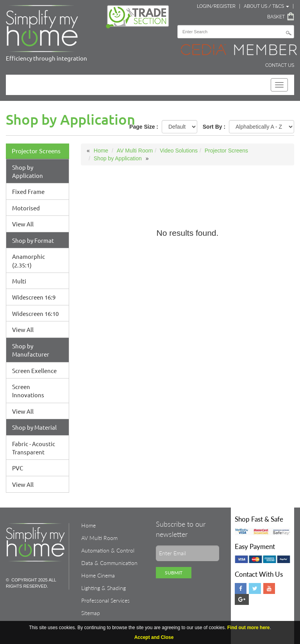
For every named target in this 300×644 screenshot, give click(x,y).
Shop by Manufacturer (31, 350)
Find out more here (249, 628)
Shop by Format (33, 240)
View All (23, 224)
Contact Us (280, 65)
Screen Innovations (28, 391)
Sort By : (214, 127)
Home (101, 151)
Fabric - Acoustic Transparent (34, 448)
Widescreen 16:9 (34, 297)
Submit (174, 573)
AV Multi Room (135, 151)
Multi (19, 281)
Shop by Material (34, 427)
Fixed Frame (28, 191)
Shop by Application (28, 171)
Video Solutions (179, 151)
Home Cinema (98, 575)
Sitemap (91, 613)
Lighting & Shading (104, 588)
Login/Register (216, 6)
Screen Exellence (34, 370)
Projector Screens (36, 151)
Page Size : (144, 127)
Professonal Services (105, 600)
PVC (18, 468)
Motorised (26, 208)
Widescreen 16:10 (35, 313)
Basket (276, 17)
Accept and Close (154, 637)
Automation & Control (108, 550)
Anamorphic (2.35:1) (29, 260)
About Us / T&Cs (266, 6)
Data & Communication (109, 563)
